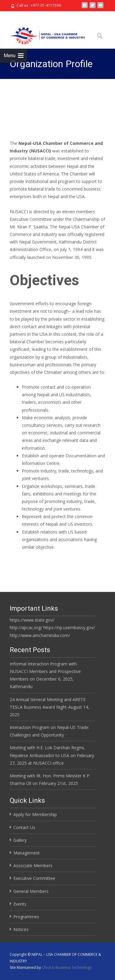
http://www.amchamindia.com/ (40, 635)
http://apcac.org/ (26, 627)
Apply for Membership (35, 814)
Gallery (20, 840)
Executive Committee (34, 878)
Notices (21, 929)
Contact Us (24, 827)
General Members (31, 891)
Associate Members (33, 866)
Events (20, 904)
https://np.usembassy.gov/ (69, 627)
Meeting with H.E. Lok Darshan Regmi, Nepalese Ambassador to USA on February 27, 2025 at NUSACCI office (52, 755)
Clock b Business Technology (67, 967)
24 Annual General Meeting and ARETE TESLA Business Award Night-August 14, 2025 (49, 707)
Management (27, 853)
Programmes (26, 917)
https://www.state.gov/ (32, 620)
